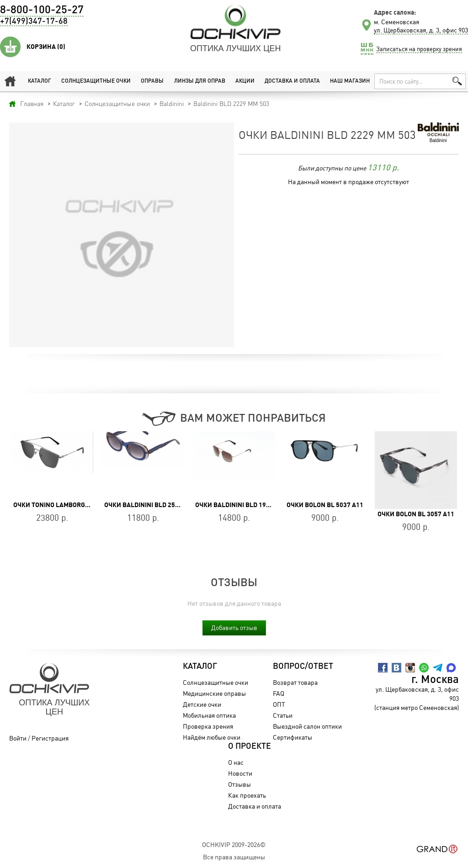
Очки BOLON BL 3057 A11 (416, 514)
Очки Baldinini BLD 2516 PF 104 (154, 505)
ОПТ (279, 704)
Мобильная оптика (209, 715)
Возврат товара (295, 682)
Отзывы (239, 784)
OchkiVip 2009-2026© (234, 844)
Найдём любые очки (212, 737)
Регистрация (50, 738)
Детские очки (202, 704)
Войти (18, 738)
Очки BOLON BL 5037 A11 (325, 505)
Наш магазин (350, 81)
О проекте (250, 746)
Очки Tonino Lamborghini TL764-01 (70, 505)
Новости (240, 773)
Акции (245, 81)
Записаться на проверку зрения (419, 49)
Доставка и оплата (292, 81)
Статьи (283, 715)
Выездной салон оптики (307, 726)
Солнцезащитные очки (96, 81)
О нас (236, 762)
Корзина (46, 47)
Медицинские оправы (214, 693)
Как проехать (247, 795)
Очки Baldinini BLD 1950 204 (240, 505)
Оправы (152, 81)
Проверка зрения (208, 726)
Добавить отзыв (234, 627)
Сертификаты (292, 737)
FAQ (279, 693)
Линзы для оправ (200, 81)
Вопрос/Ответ (303, 667)
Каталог (40, 81)
